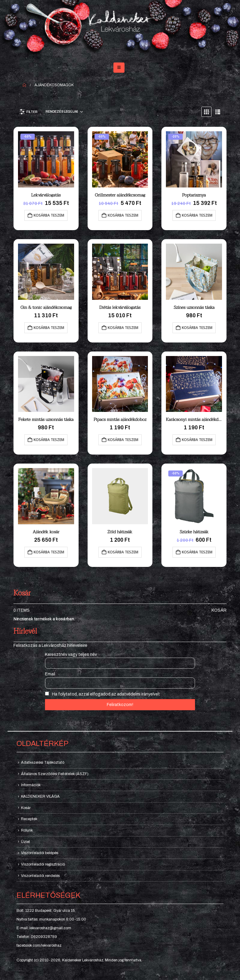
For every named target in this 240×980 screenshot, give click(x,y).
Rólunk (27, 830)
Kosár (219, 610)
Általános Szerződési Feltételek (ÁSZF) (55, 774)
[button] (119, 68)
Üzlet (25, 842)
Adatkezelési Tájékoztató (43, 762)
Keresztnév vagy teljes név (71, 654)
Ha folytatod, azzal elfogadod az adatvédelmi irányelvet (102, 694)
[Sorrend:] (64, 112)
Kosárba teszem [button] (49, 215)
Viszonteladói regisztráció (43, 864)
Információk (31, 785)
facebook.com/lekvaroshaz (39, 945)
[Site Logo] (120, 29)
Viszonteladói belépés (40, 853)
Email (50, 674)
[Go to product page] (46, 159)
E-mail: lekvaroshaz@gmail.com (44, 928)
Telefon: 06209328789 (37, 937)
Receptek (29, 819)
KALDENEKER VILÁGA (40, 796)
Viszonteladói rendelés (40, 876)
